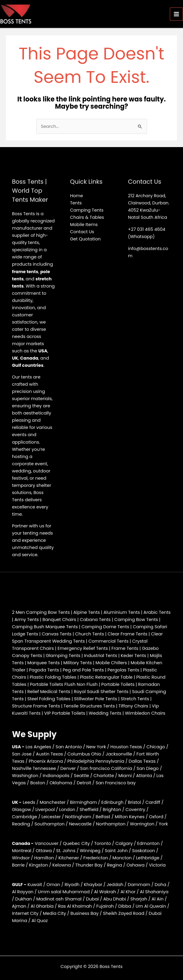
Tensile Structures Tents (89, 706)
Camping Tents (87, 210)
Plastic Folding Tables (53, 677)
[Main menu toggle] (176, 14)
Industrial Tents (100, 656)
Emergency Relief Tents (83, 648)
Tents (76, 203)
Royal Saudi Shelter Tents (101, 692)
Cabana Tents (95, 620)
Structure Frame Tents (36, 706)
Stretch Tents (135, 699)
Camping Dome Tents (105, 627)
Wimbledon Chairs (145, 713)
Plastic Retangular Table (106, 677)
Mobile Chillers (111, 663)
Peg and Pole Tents (83, 670)
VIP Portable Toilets (65, 713)
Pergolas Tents (123, 670)
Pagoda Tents (44, 670)
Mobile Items (84, 225)
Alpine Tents (87, 612)
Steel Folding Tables (49, 699)
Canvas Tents (56, 634)
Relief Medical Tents (49, 692)
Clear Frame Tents (127, 634)
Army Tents (27, 620)
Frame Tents (125, 648)
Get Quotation (85, 239)
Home (77, 196)
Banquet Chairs (59, 620)
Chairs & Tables (87, 217)
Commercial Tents (108, 641)
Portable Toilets (118, 684)
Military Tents (77, 663)
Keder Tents (133, 656)
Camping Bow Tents (136, 620)
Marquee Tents (43, 663)
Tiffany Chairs (133, 706)
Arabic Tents (157, 612)
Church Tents (90, 634)
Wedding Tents (105, 713)
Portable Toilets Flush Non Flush (64, 684)
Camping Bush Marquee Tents (45, 627)
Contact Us (82, 232)
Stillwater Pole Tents (96, 699)
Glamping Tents (63, 656)
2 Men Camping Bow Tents (41, 612)
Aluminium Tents (122, 612)
